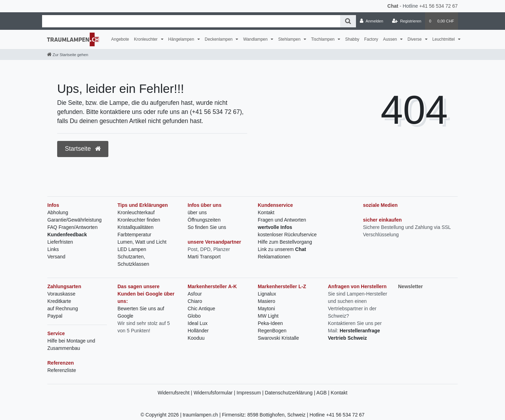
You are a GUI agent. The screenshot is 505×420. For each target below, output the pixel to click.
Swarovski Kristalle (278, 338)
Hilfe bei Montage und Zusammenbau (71, 344)
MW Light (268, 316)
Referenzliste (62, 370)
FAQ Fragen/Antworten (72, 227)
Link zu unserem (282, 249)
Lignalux (267, 294)
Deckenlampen (219, 39)
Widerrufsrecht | (175, 393)
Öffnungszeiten (204, 220)
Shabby (352, 39)
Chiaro (195, 301)
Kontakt (266, 212)
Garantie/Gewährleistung (75, 220)
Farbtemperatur (134, 235)
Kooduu (196, 338)
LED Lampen (132, 249)
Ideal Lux (198, 323)
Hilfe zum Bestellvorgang (285, 242)
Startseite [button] (83, 149)
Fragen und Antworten (282, 220)
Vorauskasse (61, 294)
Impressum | (251, 393)
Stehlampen (290, 39)
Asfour (195, 294)
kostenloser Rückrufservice (287, 235)
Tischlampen (323, 39)
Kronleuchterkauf (136, 212)
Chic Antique (201, 309)
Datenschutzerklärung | (291, 393)
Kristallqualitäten (136, 227)
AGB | (324, 393)
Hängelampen (182, 39)
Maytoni (266, 309)
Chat (393, 6)
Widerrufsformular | (215, 393)
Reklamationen (274, 257)
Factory (371, 39)
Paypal (55, 316)
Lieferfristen (60, 242)
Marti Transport (204, 257)
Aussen (390, 39)
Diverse (415, 39)
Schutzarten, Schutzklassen (133, 260)
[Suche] (348, 21)
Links (53, 249)
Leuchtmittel (444, 39)
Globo (194, 316)
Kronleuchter (146, 39)
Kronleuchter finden (139, 220)
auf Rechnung (63, 309)
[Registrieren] (407, 21)
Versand (56, 257)
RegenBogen (272, 331)
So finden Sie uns (207, 227)
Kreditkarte (59, 301)
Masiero (267, 301)
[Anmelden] (372, 21)
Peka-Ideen (270, 323)
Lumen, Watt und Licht (142, 242)
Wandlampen (256, 39)
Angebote (120, 39)
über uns (197, 212)
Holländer (198, 331)
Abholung (58, 212)
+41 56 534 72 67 (439, 6)
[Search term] (191, 21)
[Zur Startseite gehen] (68, 55)
